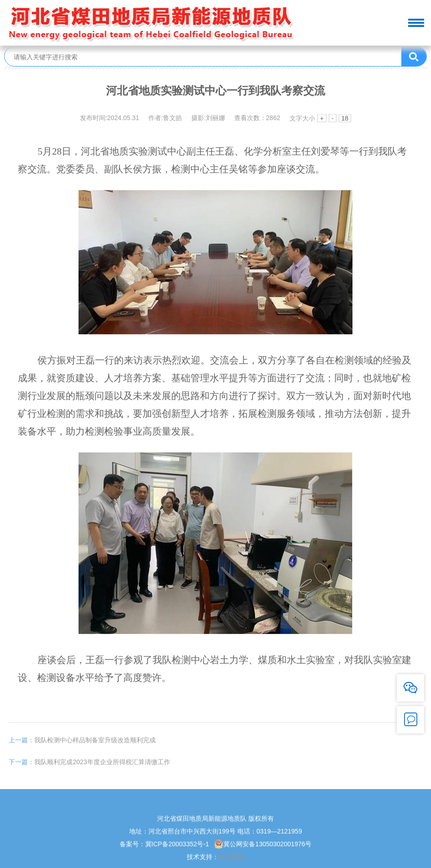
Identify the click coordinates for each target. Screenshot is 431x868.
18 (345, 119)
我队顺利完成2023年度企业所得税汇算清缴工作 (89, 769)
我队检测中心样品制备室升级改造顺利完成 (82, 747)
